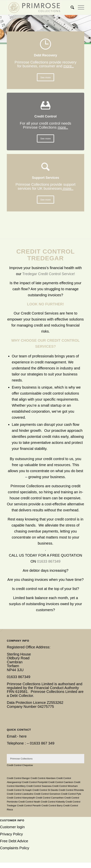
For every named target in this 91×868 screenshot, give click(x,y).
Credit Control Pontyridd (35, 782)
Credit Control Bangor (18, 778)
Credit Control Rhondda (71, 790)
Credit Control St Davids (45, 790)
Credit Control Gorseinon (47, 794)
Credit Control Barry (52, 806)
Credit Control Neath (29, 802)
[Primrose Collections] (38, 7)
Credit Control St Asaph (19, 790)
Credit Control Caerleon (61, 782)
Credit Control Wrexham (65, 786)
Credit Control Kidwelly (53, 802)
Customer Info (12, 820)
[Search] (71, 7)
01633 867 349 (42, 743)
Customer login (12, 827)
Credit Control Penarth (29, 806)
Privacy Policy (11, 834)
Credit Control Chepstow (20, 765)
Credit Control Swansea (39, 786)
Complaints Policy (15, 848)
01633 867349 (49, 561)
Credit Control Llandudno (20, 794)
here (23, 736)
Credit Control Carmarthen (50, 798)
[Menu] (79, 7)
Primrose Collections (21, 759)
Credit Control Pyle (71, 794)
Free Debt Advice (14, 841)
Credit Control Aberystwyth (21, 798)
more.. (69, 66)
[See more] (45, 77)
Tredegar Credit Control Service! (49, 274)
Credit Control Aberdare (43, 778)
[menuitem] (71, 7)
